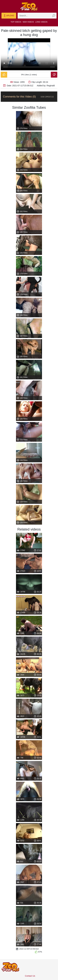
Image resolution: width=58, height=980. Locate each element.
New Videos (28, 22)
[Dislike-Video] (54, 75)
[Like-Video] (4, 75)
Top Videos (16, 22)
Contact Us (30, 976)
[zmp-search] (37, 16)
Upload (9, 16)
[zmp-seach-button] (54, 16)
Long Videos (41, 22)
